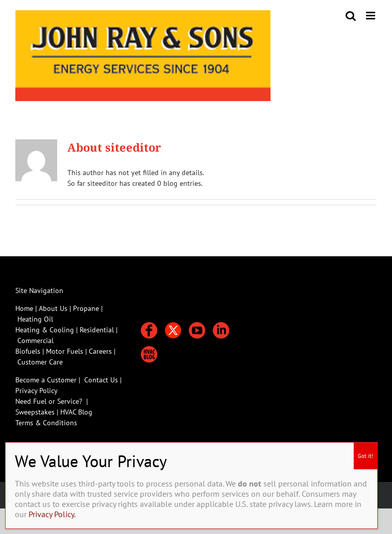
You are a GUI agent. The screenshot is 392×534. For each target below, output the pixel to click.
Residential (98, 330)
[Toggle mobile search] (351, 16)
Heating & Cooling (45, 330)
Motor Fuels (65, 351)
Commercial (35, 341)
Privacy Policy (36, 391)
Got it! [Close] (365, 456)
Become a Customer (46, 380)
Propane (87, 308)
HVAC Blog (76, 412)
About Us (53, 308)
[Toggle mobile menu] (371, 16)
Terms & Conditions (46, 423)
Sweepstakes (36, 412)
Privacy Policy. (52, 514)
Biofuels (29, 351)
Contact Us (101, 380)
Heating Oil (35, 319)
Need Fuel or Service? (49, 401)
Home (24, 308)
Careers (101, 351)
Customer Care (40, 362)
